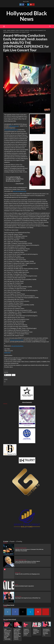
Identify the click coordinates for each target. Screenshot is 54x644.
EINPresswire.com (14, 126)
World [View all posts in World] (20, 597)
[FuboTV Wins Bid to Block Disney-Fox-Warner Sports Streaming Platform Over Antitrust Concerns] (9, 561)
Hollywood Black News (27, 16)
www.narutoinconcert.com (11, 130)
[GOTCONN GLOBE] (27, 436)
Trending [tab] (19, 541)
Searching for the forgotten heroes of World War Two (28, 598)
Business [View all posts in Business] (17, 560)
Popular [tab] (12, 541)
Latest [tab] (6, 541)
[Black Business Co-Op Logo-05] (10, 450)
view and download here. (17, 346)
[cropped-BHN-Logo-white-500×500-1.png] (27, 393)
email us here (7, 353)
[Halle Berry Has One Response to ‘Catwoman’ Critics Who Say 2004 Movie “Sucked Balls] (9, 549)
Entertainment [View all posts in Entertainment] (18, 548)
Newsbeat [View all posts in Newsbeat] (22, 548)
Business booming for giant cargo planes (24, 586)
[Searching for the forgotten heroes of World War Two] (9, 597)
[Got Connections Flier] (27, 416)
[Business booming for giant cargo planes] (9, 585)
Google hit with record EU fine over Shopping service (27, 574)
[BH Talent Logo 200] (27, 460)
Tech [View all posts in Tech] (19, 573)
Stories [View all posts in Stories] (25, 548)
